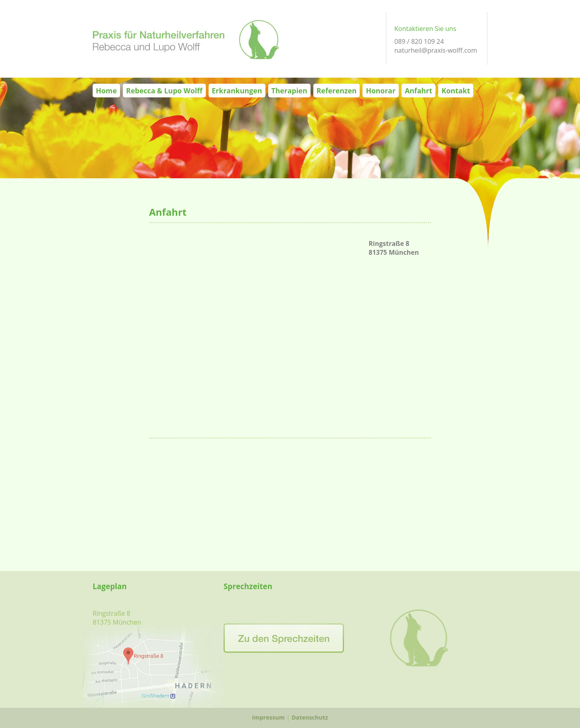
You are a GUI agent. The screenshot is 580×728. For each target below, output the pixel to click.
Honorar (380, 91)
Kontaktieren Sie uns (425, 29)
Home (106, 91)
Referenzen (337, 91)
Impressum (268, 717)
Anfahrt (418, 91)
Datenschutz (310, 717)
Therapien (289, 91)
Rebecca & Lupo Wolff (164, 91)
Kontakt (456, 91)
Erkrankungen (237, 91)
